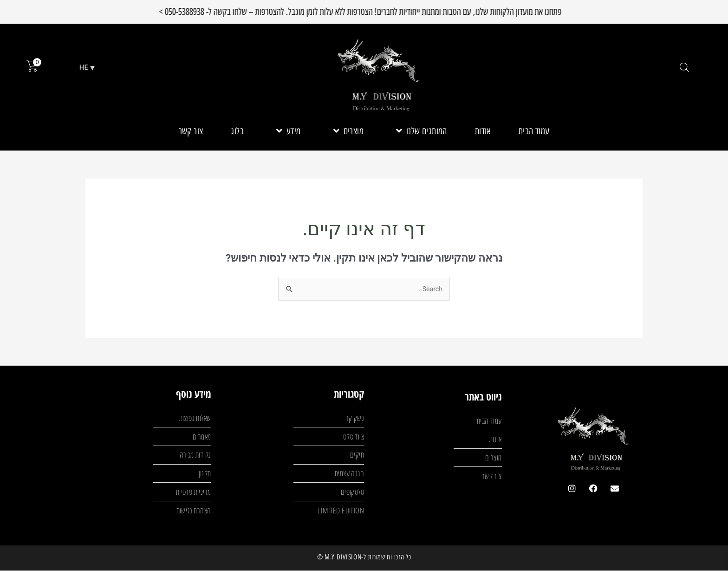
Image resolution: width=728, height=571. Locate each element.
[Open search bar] (684, 67)
